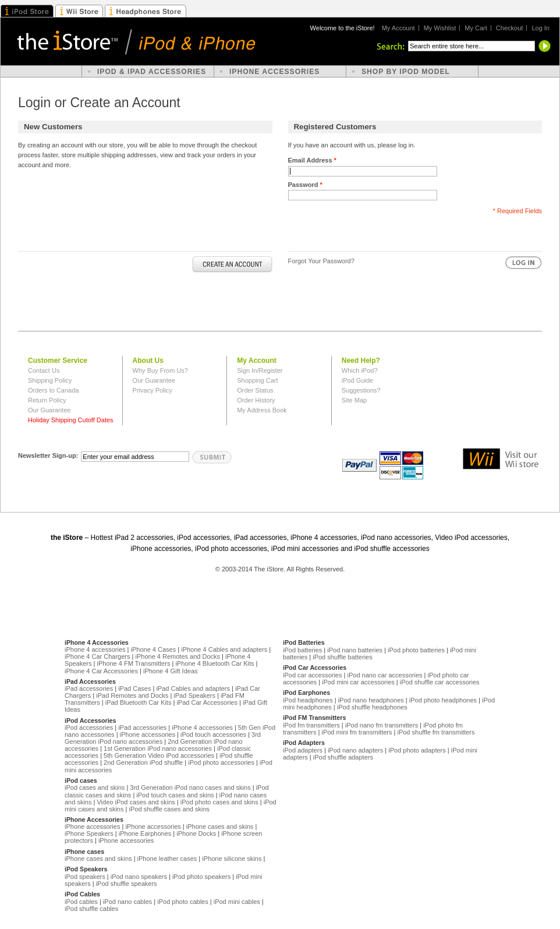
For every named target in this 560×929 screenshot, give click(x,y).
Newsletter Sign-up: (48, 455)
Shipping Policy (50, 380)
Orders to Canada (53, 390)
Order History (256, 400)
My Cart (476, 28)
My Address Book (262, 410)
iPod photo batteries (416, 650)
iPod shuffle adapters (343, 757)
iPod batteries (302, 650)
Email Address (312, 160)
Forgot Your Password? (321, 261)
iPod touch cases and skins (175, 795)
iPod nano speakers (139, 877)
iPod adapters (303, 750)
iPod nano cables (127, 902)
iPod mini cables (237, 902)
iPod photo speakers (201, 877)
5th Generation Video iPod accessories (159, 755)
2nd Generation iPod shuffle (143, 762)
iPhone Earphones (145, 833)
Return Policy (47, 400)
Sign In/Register (260, 370)
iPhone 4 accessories (95, 649)
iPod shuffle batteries (343, 657)
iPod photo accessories (221, 762)
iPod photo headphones (443, 700)
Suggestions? (361, 390)
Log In (540, 28)
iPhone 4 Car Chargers (98, 656)
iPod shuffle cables (91, 909)
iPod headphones (308, 700)
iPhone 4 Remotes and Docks (178, 656)
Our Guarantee (49, 410)
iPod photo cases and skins (219, 802)
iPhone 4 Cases (154, 649)
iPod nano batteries (355, 650)
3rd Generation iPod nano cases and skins (190, 787)
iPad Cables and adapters (193, 688)
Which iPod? (360, 370)
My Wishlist (440, 28)
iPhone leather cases (167, 859)
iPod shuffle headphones (372, 707)
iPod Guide (357, 380)
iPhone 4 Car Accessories (101, 671)
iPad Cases (134, 688)
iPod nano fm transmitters (382, 725)
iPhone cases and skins (220, 826)
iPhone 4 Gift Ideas (171, 671)
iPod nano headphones (371, 700)
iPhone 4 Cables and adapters (224, 649)
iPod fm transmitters (311, 725)
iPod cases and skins (95, 787)
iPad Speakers (194, 695)
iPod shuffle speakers (127, 884)
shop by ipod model (406, 72)
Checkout (509, 28)
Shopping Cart (257, 380)
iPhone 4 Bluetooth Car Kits (215, 663)
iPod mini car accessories (358, 682)
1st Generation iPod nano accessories (158, 748)
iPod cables (81, 902)
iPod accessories (89, 727)
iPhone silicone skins (232, 859)
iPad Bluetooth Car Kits (139, 702)
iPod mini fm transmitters (357, 732)
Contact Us (44, 370)
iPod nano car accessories (384, 675)
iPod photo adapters (417, 750)
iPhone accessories (148, 734)
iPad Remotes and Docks (132, 695)
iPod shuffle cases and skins (169, 809)
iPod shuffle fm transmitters (436, 732)
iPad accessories (89, 688)
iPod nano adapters (355, 750)
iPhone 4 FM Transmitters (133, 663)
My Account (398, 28)
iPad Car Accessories (207, 702)
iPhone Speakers (89, 833)
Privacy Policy (153, 390)
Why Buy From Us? (160, 370)
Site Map (354, 400)
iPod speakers (85, 877)
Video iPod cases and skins (136, 802)
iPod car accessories (313, 675)
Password (305, 185)
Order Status (255, 390)
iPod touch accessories (213, 734)
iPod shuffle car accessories (440, 682)
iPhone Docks (196, 833)
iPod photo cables (182, 902)
